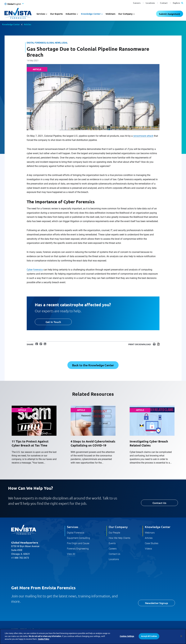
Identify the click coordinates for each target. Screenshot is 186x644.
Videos (148, 549)
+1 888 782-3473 (20, 558)
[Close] (181, 636)
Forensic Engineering (78, 549)
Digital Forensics (76, 533)
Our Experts (56, 14)
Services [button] (41, 14)
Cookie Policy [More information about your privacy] (44, 639)
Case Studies (152, 543)
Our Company (118, 527)
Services (73, 527)
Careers (137, 3)
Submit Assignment (170, 14)
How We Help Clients (119, 538)
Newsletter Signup (156, 603)
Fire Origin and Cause (78, 543)
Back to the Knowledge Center (93, 365)
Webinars (110, 14)
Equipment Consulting (78, 538)
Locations (150, 3)
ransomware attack (143, 136)
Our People (114, 533)
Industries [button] (71, 14)
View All (71, 554)
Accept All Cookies (149, 636)
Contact (164, 3)
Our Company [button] (125, 14)
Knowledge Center (11, 24)
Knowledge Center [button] (91, 14)
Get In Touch (53, 322)
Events (112, 543)
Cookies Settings (127, 636)
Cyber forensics (35, 270)
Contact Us (159, 503)
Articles (28, 24)
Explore (178, 3)
